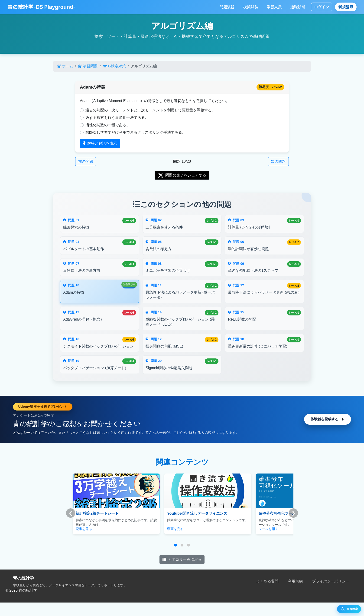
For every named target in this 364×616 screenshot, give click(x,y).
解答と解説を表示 (100, 143)
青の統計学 (23, 591)
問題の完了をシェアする (182, 175)
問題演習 (227, 7)
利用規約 (295, 595)
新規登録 (346, 7)
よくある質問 (267, 595)
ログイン (322, 7)
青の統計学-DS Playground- (42, 7)
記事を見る (84, 542)
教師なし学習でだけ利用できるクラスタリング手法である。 (136, 132)
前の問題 (86, 161)
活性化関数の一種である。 (108, 125)
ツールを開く (234, 542)
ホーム (65, 66)
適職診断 (298, 7)
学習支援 (274, 7)
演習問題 (88, 66)
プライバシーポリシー (331, 595)
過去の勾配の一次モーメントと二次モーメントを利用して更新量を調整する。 (150, 110)
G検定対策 (114, 66)
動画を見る (158, 542)
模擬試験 (251, 7)
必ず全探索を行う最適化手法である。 (117, 118)
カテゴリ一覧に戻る (182, 573)
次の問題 (278, 161)
